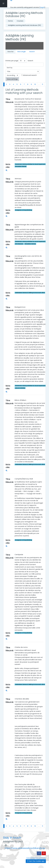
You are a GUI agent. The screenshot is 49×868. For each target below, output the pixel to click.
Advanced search (30, 75)
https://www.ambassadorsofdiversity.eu (25, 848)
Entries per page (12, 61)
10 (35, 84)
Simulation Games (21, 166)
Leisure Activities (20, 388)
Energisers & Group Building (23, 210)
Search (32, 52)
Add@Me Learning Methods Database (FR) (24, 25)
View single (21, 52)
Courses (20, 21)
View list (10, 52)
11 (43, 84)
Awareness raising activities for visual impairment (30, 164)
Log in (42, 7)
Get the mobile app (36, 861)
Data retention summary (36, 858)
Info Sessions (19, 244)
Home (10, 21)
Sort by (10, 68)
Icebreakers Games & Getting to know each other (30, 293)
